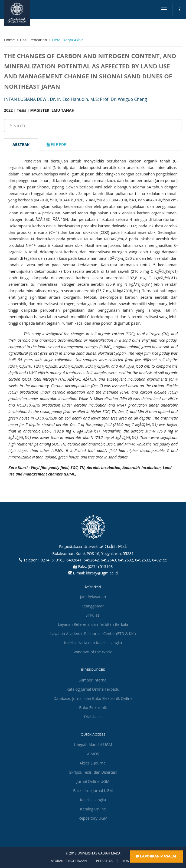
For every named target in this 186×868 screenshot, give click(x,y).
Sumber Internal (93, 680)
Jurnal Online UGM (93, 781)
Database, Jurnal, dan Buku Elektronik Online (93, 698)
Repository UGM (93, 818)
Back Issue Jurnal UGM (93, 791)
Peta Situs (105, 861)
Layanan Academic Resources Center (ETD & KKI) (93, 633)
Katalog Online (93, 809)
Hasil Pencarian (33, 40)
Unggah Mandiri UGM (93, 745)
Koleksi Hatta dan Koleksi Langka (93, 643)
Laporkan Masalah (157, 856)
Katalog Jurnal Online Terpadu (93, 689)
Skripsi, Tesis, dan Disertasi (93, 772)
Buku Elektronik (93, 708)
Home (9, 40)
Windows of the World (93, 652)
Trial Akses (93, 717)
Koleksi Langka (93, 800)
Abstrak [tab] (21, 144)
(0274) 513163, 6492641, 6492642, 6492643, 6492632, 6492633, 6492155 (103, 560)
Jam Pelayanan (93, 597)
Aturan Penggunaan (69, 861)
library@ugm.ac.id (102, 573)
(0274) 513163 (100, 566)
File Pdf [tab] (56, 144)
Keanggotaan (93, 606)
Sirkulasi (93, 615)
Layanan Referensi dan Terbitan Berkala (93, 624)
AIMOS (93, 754)
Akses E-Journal (93, 763)
